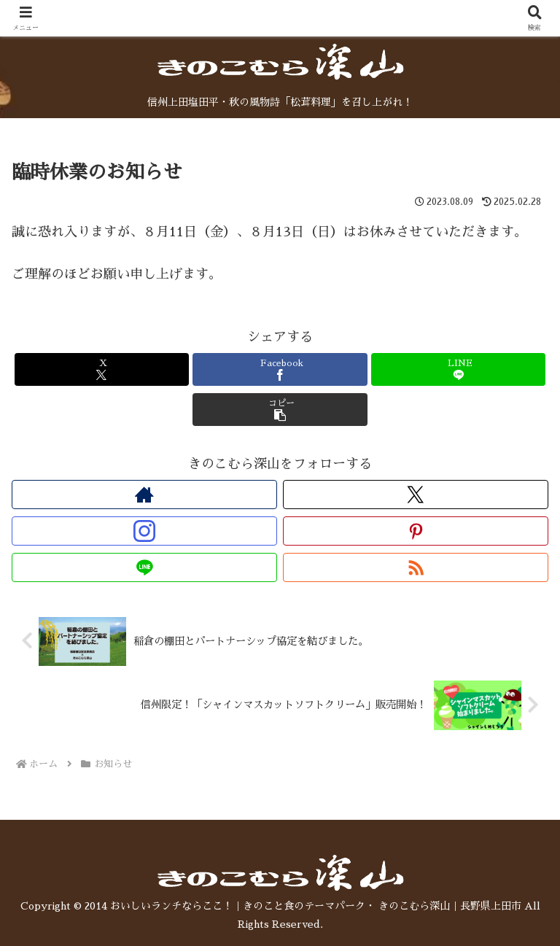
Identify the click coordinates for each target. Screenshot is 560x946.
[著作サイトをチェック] (144, 495)
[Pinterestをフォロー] (416, 531)
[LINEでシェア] (458, 369)
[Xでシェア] (102, 369)
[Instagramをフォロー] (144, 531)
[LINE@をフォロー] (144, 567)
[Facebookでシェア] (280, 369)
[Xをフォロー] (416, 495)
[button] (280, 410)
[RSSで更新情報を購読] (416, 567)
